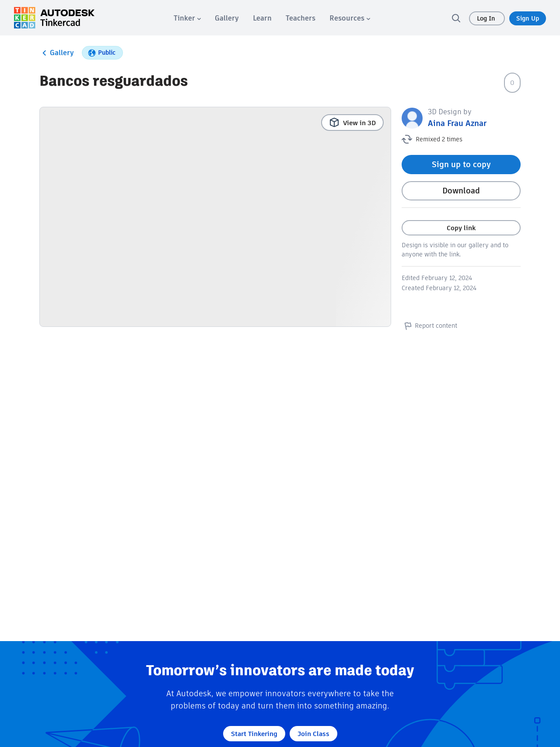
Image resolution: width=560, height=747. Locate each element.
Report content (429, 326)
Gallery (57, 53)
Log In (487, 18)
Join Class (313, 734)
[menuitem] (187, 18)
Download (461, 191)
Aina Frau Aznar (457, 123)
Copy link (461, 228)
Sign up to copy (461, 164)
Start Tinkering (254, 734)
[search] (456, 18)
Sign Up (528, 18)
